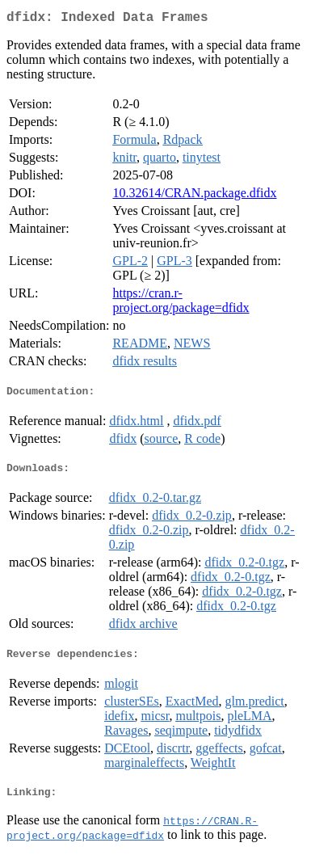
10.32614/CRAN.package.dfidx (194, 196)
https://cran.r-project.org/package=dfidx (181, 303)
